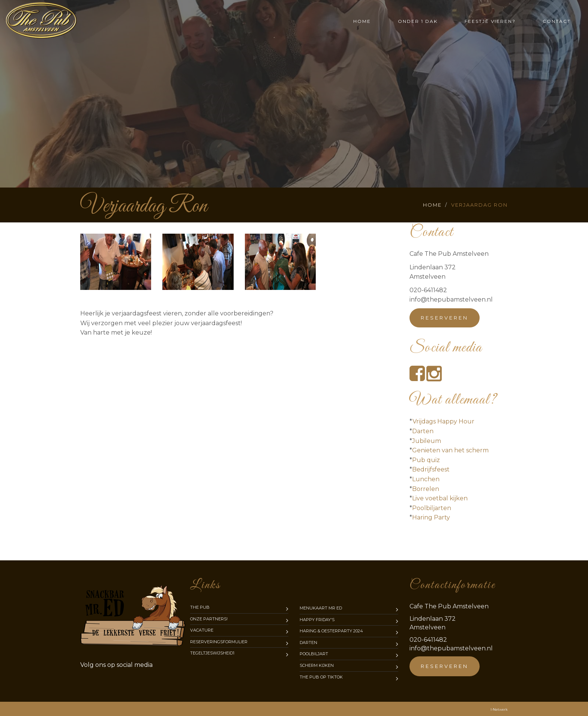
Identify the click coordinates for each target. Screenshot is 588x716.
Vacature (202, 630)
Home (362, 21)
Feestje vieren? (490, 21)
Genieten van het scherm (450, 450)
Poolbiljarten (432, 508)
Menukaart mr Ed (321, 608)
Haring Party (431, 517)
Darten (423, 431)
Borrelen (426, 489)
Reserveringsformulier (219, 642)
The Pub (200, 607)
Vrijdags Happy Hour (443, 421)
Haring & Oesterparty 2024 (331, 631)
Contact (557, 21)
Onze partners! (209, 619)
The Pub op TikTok (321, 677)
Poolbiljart (314, 654)
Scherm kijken (317, 665)
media (116, 665)
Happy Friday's (317, 620)
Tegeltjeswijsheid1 (212, 653)
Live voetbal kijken (440, 498)
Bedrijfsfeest (431, 469)
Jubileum (427, 441)
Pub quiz (426, 460)
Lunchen (426, 479)
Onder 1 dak (418, 21)
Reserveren (445, 318)
